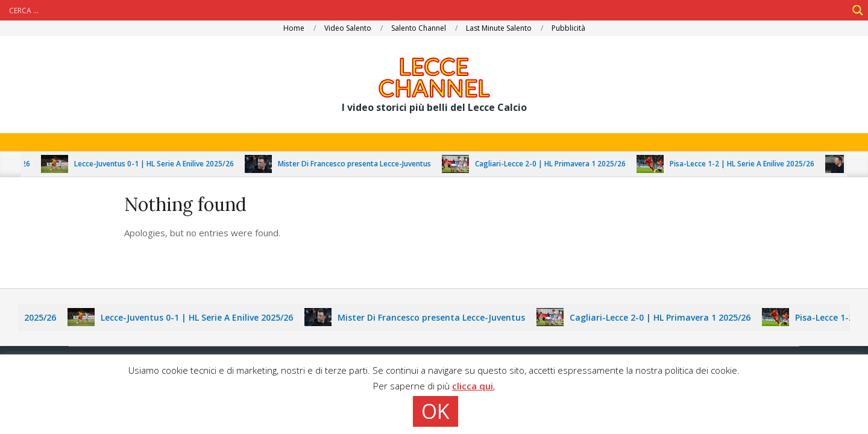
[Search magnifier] (858, 10)
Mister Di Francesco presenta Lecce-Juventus (358, 164)
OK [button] (436, 411)
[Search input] (427, 10)
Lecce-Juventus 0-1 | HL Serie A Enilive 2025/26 (158, 164)
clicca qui (473, 386)
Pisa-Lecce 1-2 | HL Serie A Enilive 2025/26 (746, 164)
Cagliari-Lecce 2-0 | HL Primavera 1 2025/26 (554, 164)
